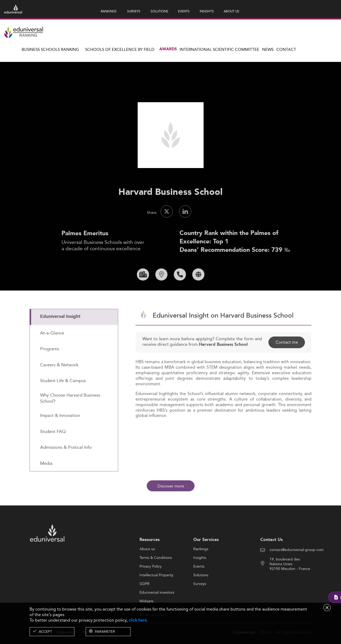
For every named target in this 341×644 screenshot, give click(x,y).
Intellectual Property (156, 593)
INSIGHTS (207, 11)
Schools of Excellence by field (120, 49)
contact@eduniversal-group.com (297, 567)
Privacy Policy (151, 584)
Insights (200, 576)
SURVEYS (134, 11)
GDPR (145, 602)
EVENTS (184, 11)
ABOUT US (231, 11)
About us (147, 567)
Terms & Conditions (156, 576)
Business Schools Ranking (50, 49)
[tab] (74, 335)
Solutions (201, 593)
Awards (168, 49)
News (268, 49)
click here (138, 620)
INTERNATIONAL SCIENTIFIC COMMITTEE (219, 49)
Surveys (200, 602)
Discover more (171, 486)
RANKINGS (109, 11)
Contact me (287, 360)
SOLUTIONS (159, 11)
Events (199, 584)
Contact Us (272, 557)
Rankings (201, 567)
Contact (286, 49)
